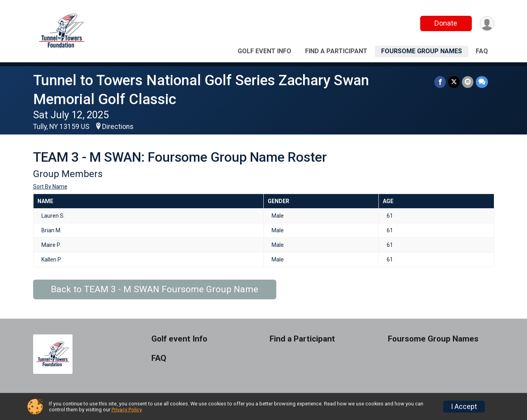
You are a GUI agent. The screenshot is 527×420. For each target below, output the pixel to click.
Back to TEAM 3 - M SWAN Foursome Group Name (155, 289)
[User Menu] (487, 23)
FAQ (482, 51)
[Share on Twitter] (454, 82)
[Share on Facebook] (440, 82)
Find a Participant (336, 51)
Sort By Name (50, 187)
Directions (118, 127)
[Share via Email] (468, 82)
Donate (446, 23)
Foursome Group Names (422, 51)
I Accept (464, 407)
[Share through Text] (482, 82)
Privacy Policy (127, 410)
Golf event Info (264, 51)
